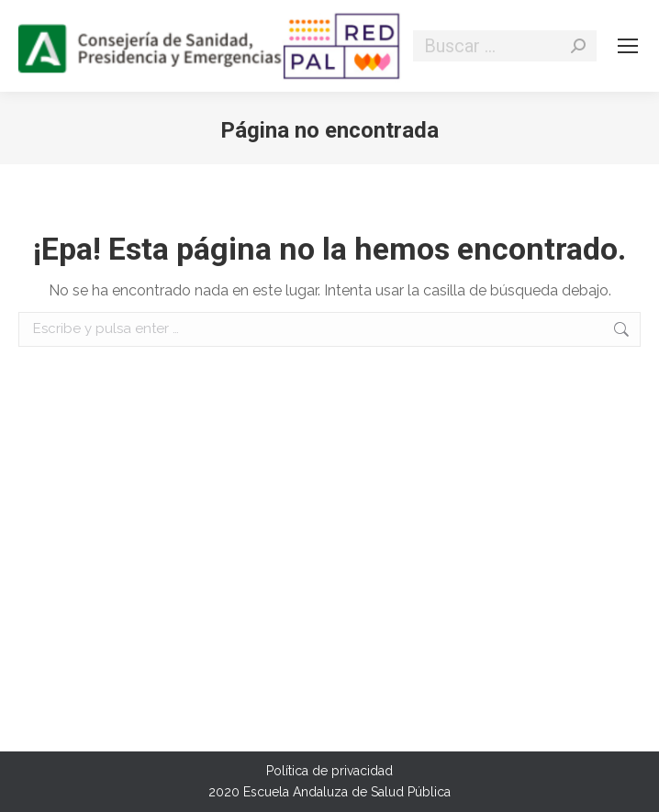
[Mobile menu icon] (628, 46)
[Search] (505, 46)
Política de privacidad (329, 771)
